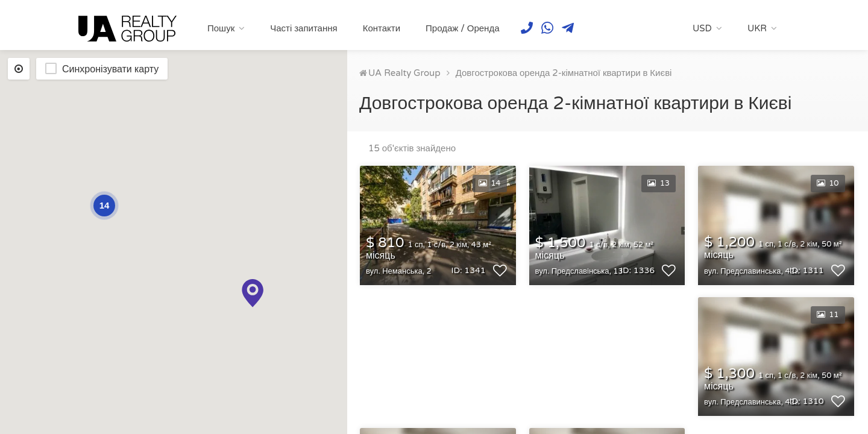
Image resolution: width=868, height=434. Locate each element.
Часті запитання (303, 28)
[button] (253, 293)
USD (702, 28)
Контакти (382, 28)
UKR (757, 28)
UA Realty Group (404, 73)
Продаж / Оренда (462, 28)
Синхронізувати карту (110, 69)
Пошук (221, 28)
